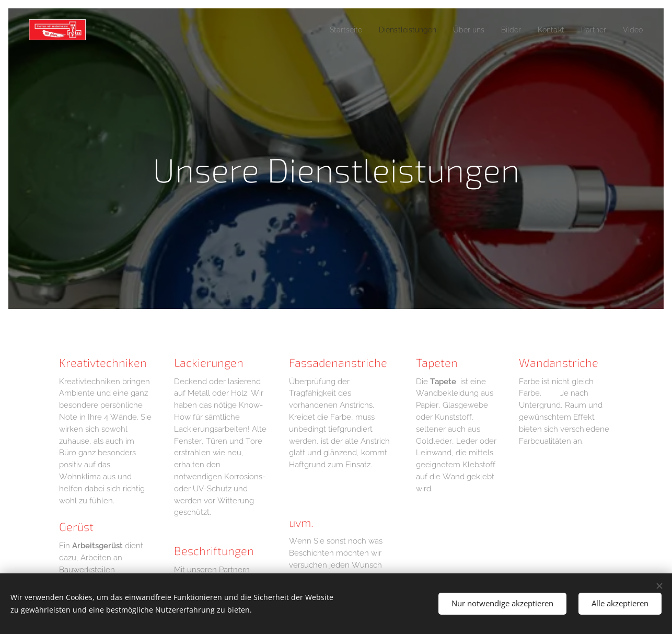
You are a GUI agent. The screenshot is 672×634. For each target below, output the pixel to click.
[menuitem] (325, 30)
